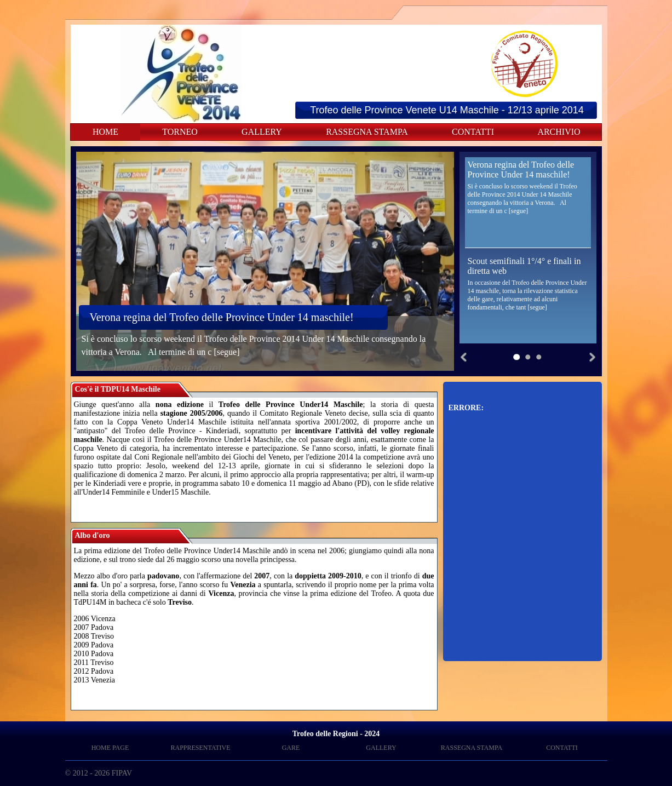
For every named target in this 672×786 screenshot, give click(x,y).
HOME (105, 132)
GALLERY (262, 132)
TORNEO (180, 132)
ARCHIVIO (559, 132)
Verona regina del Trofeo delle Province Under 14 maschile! (222, 317)
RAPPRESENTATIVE (200, 748)
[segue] (226, 352)
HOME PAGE (110, 748)
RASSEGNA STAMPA (367, 132)
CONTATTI (473, 132)
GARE (291, 748)
